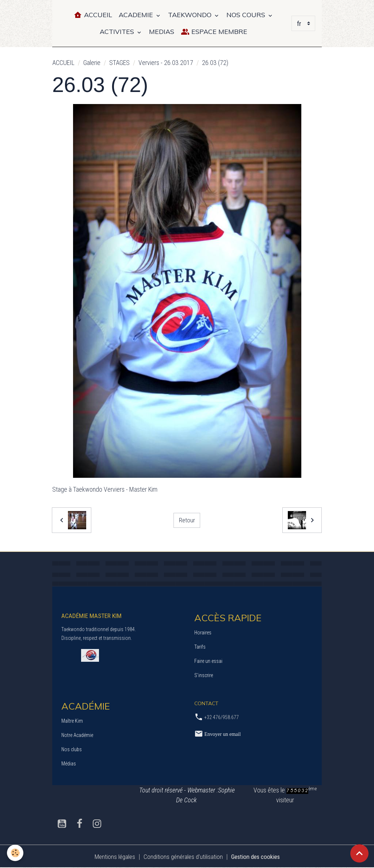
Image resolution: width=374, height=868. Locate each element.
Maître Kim (72, 721)
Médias (69, 764)
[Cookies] (16, 853)
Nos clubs (72, 749)
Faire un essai (208, 661)
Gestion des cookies (257, 857)
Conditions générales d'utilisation (181, 857)
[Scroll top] (359, 853)
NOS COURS (247, 15)
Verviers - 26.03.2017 (166, 63)
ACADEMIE (137, 15)
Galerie (92, 63)
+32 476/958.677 (222, 717)
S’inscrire (204, 675)
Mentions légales (111, 857)
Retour (187, 520)
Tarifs (200, 647)
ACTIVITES (118, 32)
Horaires (203, 633)
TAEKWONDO (191, 15)
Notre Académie (77, 735)
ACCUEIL (63, 63)
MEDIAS (162, 32)
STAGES (119, 63)
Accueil (93, 15)
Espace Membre (214, 32)
